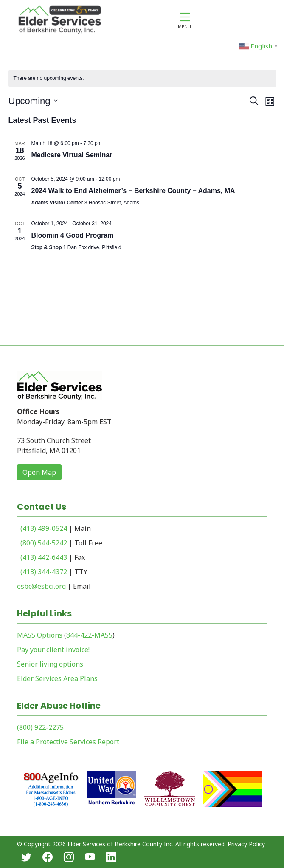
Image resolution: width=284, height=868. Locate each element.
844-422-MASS (89, 635)
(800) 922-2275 (40, 727)
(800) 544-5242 (44, 543)
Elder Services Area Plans (57, 678)
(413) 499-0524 (44, 528)
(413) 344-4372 (44, 572)
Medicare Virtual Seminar (72, 155)
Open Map (39, 472)
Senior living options (50, 664)
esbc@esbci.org (41, 586)
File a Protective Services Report (68, 742)
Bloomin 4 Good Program (73, 235)
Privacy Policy (246, 844)
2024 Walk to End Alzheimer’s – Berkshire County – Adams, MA (133, 191)
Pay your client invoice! (53, 650)
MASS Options (40, 635)
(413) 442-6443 (44, 557)
